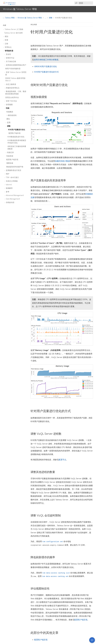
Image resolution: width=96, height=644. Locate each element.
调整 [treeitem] (8, 126)
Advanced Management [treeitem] (14, 195)
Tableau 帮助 (9, 18)
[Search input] (86, 3)
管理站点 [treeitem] (8, 47)
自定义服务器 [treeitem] (11, 84)
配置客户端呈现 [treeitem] (15, 133)
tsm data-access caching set (55, 576)
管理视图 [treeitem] (9, 105)
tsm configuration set (53, 542)
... (46, 18)
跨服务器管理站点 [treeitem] (12, 88)
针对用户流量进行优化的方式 (46, 72)
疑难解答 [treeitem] (9, 188)
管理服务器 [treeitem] (9, 51)
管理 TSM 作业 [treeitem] (11, 101)
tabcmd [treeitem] (8, 185)
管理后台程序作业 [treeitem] (12, 97)
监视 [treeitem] (8, 122)
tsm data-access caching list (56, 573)
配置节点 (62, 460)
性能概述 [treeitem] (10, 112)
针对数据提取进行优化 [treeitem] (16, 137)
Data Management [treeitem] (13, 199)
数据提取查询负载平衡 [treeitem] (15, 167)
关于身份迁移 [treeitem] (11, 61)
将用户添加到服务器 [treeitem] (13, 69)
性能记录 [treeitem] (10, 152)
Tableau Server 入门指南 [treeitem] (14, 29)
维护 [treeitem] (7, 174)
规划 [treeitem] (6, 36)
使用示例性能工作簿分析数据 (46, 60)
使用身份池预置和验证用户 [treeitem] (16, 65)
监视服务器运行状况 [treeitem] (13, 170)
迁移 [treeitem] (6, 44)
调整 (51, 18)
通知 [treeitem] (8, 119)
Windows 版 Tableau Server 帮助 (30, 18)
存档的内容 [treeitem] (10, 202)
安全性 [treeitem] (8, 54)
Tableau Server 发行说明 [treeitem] (13, 33)
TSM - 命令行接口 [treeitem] (12, 177)
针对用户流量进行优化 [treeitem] (16, 130)
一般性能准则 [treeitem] (11, 115)
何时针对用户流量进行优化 (46, 66)
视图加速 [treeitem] (10, 163)
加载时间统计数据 (62, 161)
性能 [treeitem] (7, 108)
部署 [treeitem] (6, 40)
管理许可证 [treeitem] (10, 58)
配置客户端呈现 (81, 620)
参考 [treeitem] (7, 192)
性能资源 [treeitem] (10, 156)
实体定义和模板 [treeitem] (11, 181)
